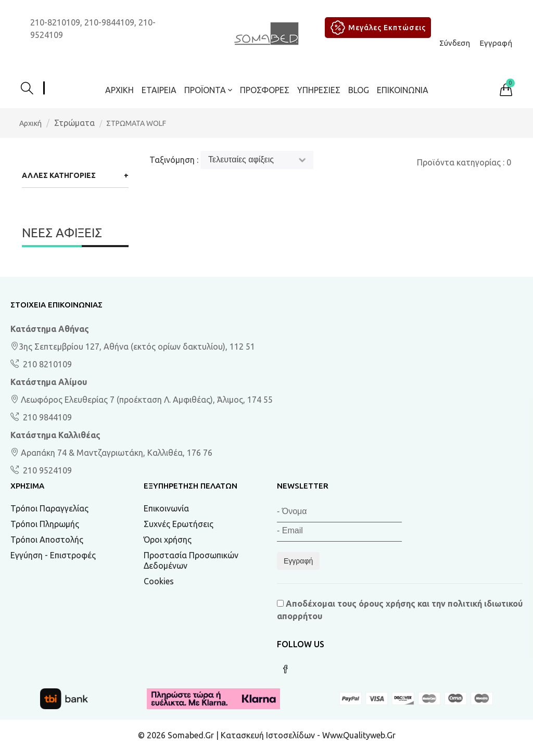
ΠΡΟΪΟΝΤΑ (208, 90)
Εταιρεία (159, 90)
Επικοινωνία (403, 90)
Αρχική (119, 90)
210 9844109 (46, 417)
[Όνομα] (339, 513)
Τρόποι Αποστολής (47, 540)
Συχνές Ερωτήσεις (179, 524)
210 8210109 (46, 364)
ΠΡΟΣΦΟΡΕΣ (265, 90)
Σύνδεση (455, 43)
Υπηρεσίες (319, 90)
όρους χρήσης (387, 604)
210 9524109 (46, 470)
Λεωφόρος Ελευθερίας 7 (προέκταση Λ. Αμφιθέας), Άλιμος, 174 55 (142, 400)
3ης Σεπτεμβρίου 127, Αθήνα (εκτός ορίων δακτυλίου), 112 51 (133, 347)
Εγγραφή (496, 43)
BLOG (359, 90)
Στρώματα (74, 123)
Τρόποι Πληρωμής (45, 524)
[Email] (339, 532)
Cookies (159, 581)
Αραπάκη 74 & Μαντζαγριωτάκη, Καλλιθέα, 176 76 (111, 453)
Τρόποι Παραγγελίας (49, 508)
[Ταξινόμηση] (257, 160)
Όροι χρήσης (168, 540)
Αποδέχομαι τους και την (400, 610)
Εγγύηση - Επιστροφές (53, 555)
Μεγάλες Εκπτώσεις (377, 28)
